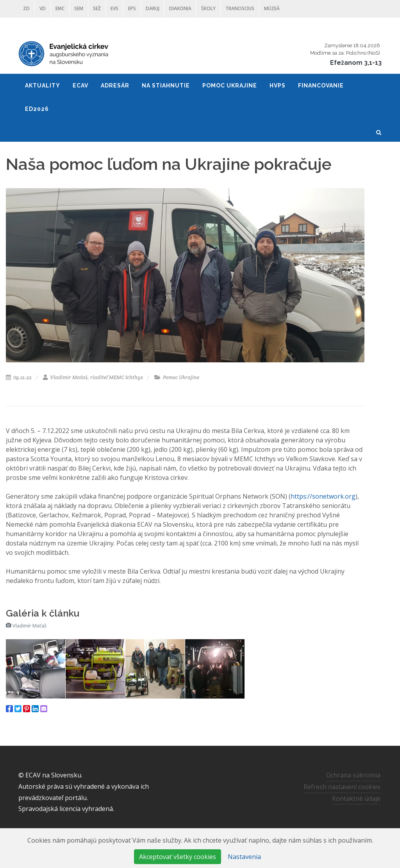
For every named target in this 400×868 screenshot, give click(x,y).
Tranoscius (240, 8)
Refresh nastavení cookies (342, 787)
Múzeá (272, 8)
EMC (60, 8)
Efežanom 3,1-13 (356, 63)
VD (43, 8)
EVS (114, 8)
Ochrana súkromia (353, 775)
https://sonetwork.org (323, 496)
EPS (132, 8)
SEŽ (97, 8)
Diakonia (180, 8)
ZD (26, 8)
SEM (79, 8)
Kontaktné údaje (356, 798)
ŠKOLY (208, 8)
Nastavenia (244, 857)
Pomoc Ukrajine (177, 377)
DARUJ (153, 8)
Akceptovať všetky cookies (178, 857)
